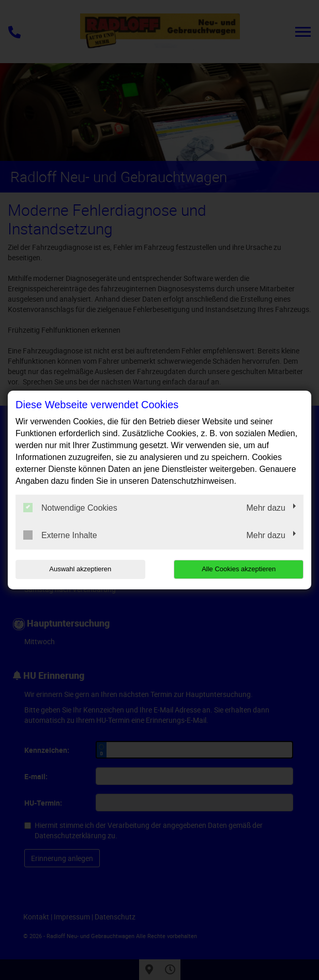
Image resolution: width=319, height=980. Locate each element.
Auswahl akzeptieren (80, 569)
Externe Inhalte (60, 535)
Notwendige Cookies (70, 508)
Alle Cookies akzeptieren (239, 569)
